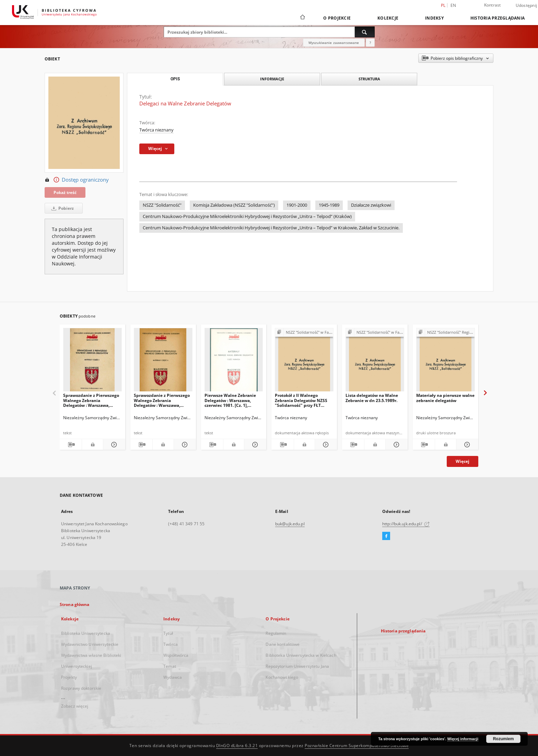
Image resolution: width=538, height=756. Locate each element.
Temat (170, 666)
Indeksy (434, 18)
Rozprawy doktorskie (81, 688)
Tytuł (168, 633)
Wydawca (173, 677)
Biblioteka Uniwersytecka (86, 633)
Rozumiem (504, 739)
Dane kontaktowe (283, 644)
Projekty (69, 677)
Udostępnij (527, 5)
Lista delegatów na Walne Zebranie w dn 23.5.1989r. (372, 398)
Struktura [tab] (369, 79)
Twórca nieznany (156, 130)
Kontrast (493, 5)
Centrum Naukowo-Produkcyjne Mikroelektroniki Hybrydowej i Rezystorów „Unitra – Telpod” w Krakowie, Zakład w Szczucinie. (271, 228)
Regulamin (276, 633)
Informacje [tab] (272, 79)
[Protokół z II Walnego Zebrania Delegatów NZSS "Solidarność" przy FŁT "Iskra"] (304, 362)
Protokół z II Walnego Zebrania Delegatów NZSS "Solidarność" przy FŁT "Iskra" (301, 400)
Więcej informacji (463, 739)
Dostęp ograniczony (77, 180)
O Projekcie (337, 18)
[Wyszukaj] (365, 32)
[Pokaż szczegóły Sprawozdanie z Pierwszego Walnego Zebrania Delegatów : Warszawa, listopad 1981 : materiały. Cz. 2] (184, 445)
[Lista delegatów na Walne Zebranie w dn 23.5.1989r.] (375, 362)
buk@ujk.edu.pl (290, 524)
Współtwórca (176, 655)
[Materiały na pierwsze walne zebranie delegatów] (446, 362)
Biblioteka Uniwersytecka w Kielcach (301, 655)
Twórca (171, 644)
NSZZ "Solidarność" (162, 205)
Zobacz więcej (75, 706)
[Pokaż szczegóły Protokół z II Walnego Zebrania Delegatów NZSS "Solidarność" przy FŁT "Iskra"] (325, 445)
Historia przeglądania (498, 18)
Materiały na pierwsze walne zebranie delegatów (445, 398)
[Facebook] (386, 536)
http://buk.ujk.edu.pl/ (406, 524)
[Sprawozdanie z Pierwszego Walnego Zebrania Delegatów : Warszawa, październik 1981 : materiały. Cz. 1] (92, 362)
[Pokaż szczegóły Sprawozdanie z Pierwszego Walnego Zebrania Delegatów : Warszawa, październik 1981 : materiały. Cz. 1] (113, 445)
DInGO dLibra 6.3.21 (237, 746)
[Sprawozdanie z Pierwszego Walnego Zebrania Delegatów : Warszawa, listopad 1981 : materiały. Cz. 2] (163, 362)
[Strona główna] (302, 18)
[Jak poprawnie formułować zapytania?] (370, 43)
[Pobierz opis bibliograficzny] (71, 445)
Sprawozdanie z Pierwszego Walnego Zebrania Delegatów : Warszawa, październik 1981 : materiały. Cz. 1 (91, 400)
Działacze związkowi (371, 205)
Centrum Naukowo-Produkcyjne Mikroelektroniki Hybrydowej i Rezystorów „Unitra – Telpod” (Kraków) (247, 216)
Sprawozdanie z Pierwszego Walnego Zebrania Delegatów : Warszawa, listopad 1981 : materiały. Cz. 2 (163, 400)
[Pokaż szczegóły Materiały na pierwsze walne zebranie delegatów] (466, 445)
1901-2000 (297, 205)
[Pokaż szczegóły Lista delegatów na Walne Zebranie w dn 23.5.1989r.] (396, 445)
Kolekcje (388, 18)
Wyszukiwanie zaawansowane (334, 43)
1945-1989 (329, 205)
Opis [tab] (175, 79)
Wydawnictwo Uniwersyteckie (90, 644)
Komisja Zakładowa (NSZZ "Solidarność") (234, 205)
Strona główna (75, 604)
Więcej (463, 461)
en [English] (453, 5)
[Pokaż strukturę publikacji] (304, 333)
